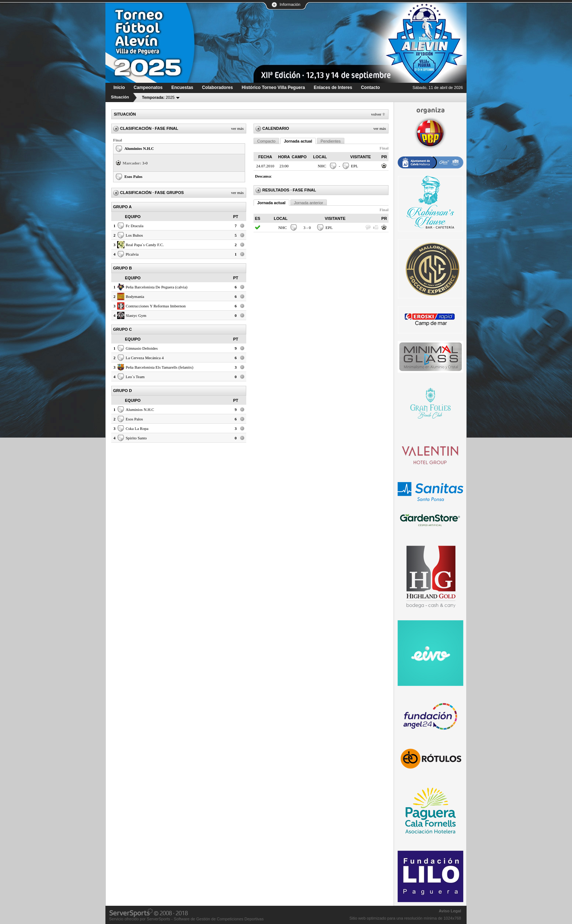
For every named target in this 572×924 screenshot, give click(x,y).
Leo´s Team (135, 377)
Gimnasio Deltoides (142, 348)
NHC (322, 166)
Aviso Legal (450, 911)
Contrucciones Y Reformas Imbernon (156, 306)
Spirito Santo (136, 438)
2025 (158, 97)
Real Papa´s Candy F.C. (145, 245)
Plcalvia (132, 254)
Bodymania (135, 296)
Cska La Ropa (137, 428)
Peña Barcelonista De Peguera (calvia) (157, 287)
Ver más (237, 128)
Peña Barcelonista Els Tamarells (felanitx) (160, 367)
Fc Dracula (135, 226)
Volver (376, 114)
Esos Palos (133, 176)
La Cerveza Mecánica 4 (145, 358)
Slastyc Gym (136, 315)
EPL (355, 166)
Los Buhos (134, 235)
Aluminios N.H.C (139, 148)
